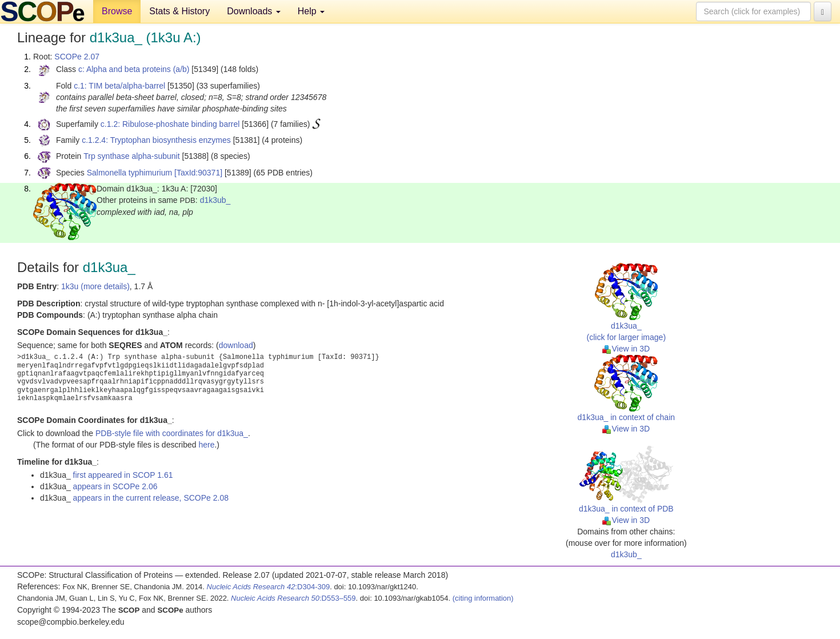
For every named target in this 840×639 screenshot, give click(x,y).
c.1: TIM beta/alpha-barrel (119, 86)
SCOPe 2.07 (77, 57)
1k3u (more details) (95, 286)
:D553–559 (293, 598)
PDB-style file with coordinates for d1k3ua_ (172, 433)
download (236, 345)
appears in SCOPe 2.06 (115, 486)
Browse (117, 11)
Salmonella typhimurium (129, 173)
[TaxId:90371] (198, 173)
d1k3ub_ (215, 200)
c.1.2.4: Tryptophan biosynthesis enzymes (156, 140)
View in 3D (626, 349)
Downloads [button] (254, 11)
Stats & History (179, 11)
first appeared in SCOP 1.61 (123, 475)
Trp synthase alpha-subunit (131, 156)
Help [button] (311, 11)
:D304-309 (269, 587)
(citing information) (483, 598)
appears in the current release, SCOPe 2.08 (151, 498)
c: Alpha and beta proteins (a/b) (134, 69)
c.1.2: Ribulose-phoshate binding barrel (170, 124)
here (206, 445)
